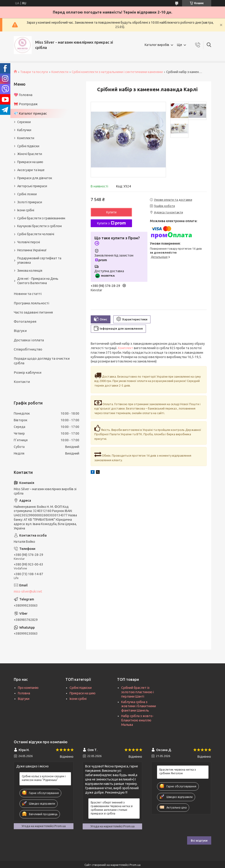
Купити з (111, 223)
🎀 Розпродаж (26, 104)
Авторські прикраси (32, 186)
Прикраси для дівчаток (35, 178)
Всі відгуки (199, 840)
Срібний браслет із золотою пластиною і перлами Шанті (138, 692)
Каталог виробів (157, 45)
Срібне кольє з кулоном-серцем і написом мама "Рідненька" (44, 778)
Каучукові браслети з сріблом (39, 226)
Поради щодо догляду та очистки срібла (42, 361)
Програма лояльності (31, 303)
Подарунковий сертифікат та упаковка (39, 260)
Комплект (126, 348)
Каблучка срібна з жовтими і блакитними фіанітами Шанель (139, 706)
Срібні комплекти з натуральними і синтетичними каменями (117, 72)
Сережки (24, 122)
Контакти (22, 382)
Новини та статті (28, 294)
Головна (24, 693)
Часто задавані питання (33, 312)
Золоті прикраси (30, 202)
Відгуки (20, 331)
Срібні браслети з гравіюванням (41, 218)
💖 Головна (23, 95)
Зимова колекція (30, 271)
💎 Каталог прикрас (30, 113)
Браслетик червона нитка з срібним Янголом (178, 771)
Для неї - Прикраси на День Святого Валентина (38, 281)
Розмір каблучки (28, 372)
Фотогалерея (25, 321)
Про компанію (28, 688)
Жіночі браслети (30, 154)
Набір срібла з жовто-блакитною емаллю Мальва (137, 720)
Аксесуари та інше (31, 170)
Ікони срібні (26, 210)
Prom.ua (135, 865)
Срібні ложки (27, 194)
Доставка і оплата (29, 340)
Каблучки (24, 130)
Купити (111, 212)
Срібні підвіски (28, 146)
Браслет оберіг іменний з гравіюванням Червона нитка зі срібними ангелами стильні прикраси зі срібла (112, 808)
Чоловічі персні (29, 242)
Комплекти (60, 72)
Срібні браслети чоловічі (36, 234)
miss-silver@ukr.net (28, 591)
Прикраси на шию (30, 162)
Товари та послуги (34, 72)
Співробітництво (28, 349)
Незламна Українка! (32, 250)
